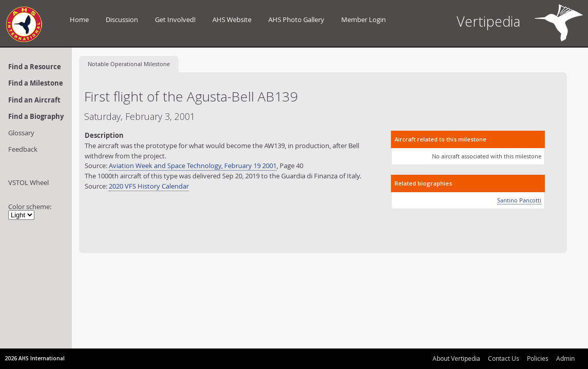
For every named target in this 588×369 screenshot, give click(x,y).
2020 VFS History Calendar (149, 186)
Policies (538, 358)
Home (79, 19)
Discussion (122, 19)
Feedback (23, 149)
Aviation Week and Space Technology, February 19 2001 (193, 166)
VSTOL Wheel (28, 182)
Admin (565, 358)
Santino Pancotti (519, 200)
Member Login (364, 19)
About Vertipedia (456, 358)
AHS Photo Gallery (296, 19)
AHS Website (232, 19)
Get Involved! (175, 19)
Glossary (21, 133)
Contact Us (504, 358)
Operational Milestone (129, 64)
